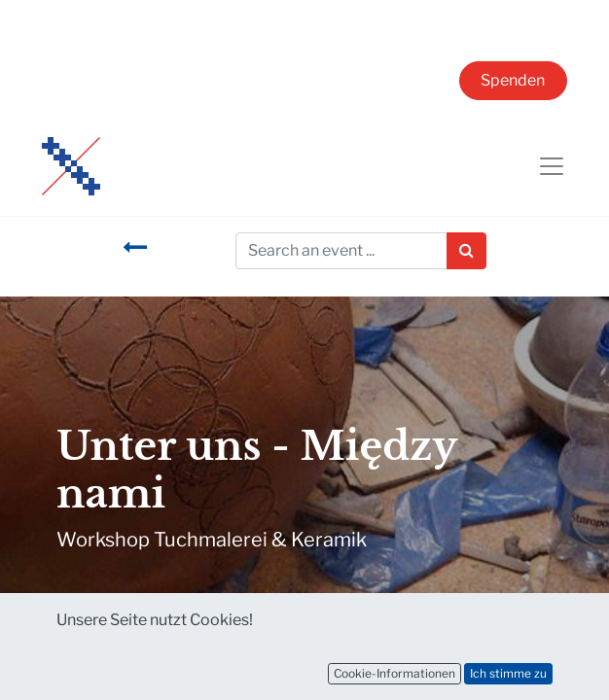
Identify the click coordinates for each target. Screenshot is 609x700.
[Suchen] (466, 251)
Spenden (513, 80)
